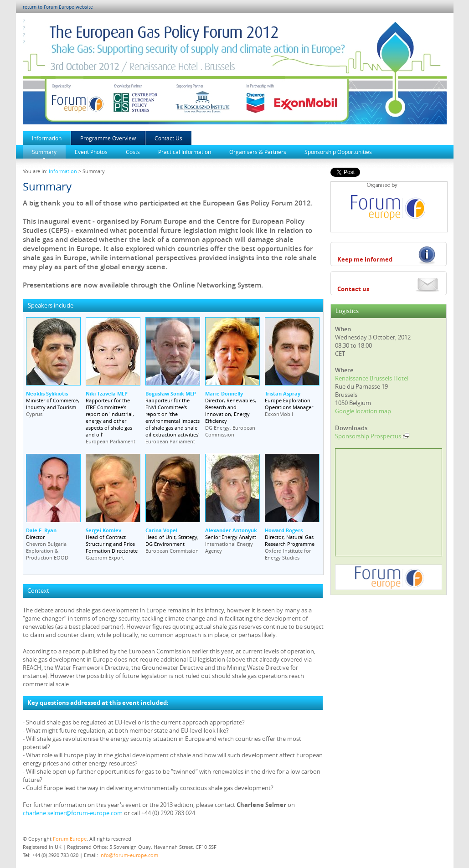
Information (47, 138)
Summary (44, 152)
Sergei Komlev (103, 530)
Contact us (353, 289)
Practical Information (185, 152)
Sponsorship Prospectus (372, 436)
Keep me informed (365, 259)
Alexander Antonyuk (231, 530)
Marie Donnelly (224, 393)
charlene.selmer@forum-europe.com (73, 813)
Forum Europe (70, 839)
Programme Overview (108, 138)
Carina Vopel (161, 530)
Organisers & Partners (258, 152)
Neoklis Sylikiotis (47, 393)
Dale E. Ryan (41, 530)
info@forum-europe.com (129, 855)
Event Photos (91, 152)
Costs (133, 152)
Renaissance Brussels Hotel (372, 378)
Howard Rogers (284, 530)
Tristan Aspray (283, 393)
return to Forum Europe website (58, 7)
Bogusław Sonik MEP (171, 393)
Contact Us (168, 138)
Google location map (363, 411)
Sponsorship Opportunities (338, 152)
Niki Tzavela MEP (107, 393)
